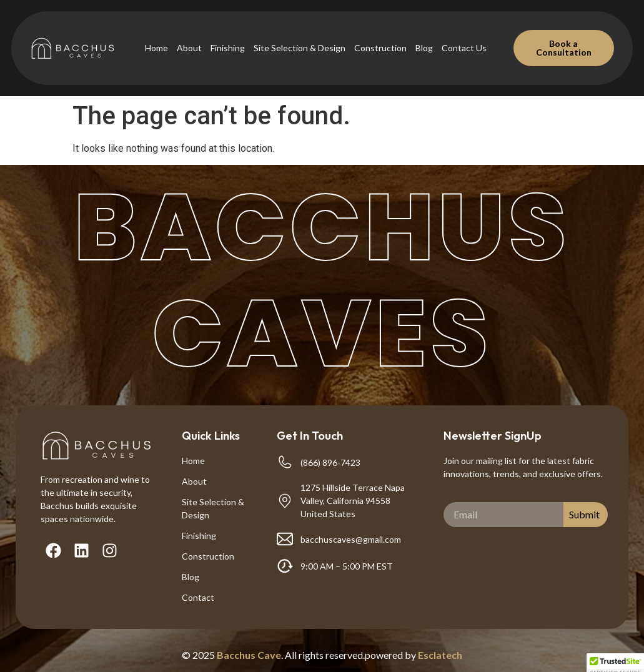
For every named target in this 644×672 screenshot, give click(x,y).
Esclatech (440, 655)
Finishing (228, 48)
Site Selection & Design (300, 48)
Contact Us (464, 48)
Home (156, 48)
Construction (380, 48)
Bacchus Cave (249, 655)
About (189, 48)
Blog (424, 48)
